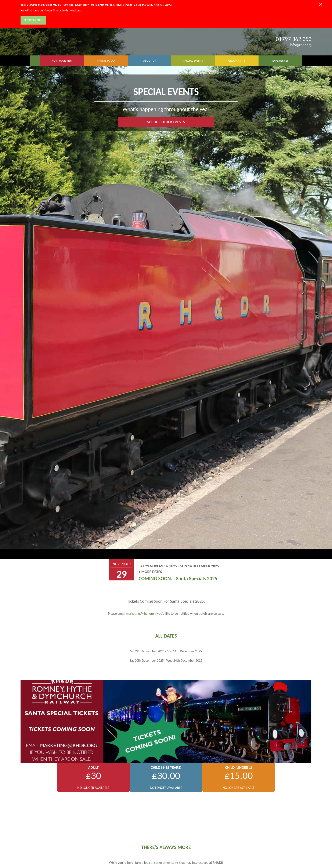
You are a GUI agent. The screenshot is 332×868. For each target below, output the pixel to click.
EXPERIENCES (281, 61)
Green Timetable (33, 20)
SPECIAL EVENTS (193, 61)
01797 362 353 (294, 39)
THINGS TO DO (106, 61)
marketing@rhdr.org (140, 614)
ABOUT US (149, 61)
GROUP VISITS (237, 61)
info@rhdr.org (298, 45)
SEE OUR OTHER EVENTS (166, 122)
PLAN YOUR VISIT (62, 61)
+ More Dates (150, 572)
